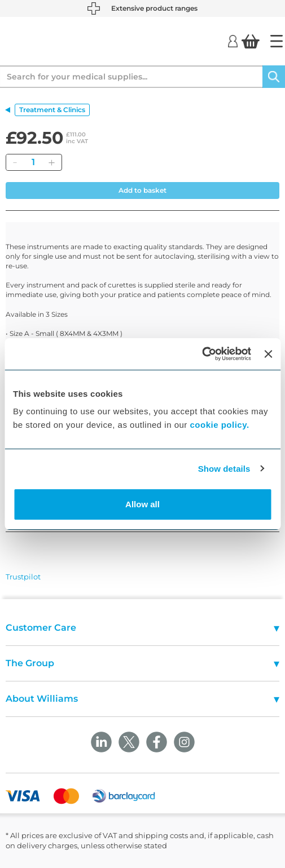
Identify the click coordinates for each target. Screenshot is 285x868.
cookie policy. (220, 425)
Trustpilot (23, 577)
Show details (224, 469)
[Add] (51, 162)
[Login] (233, 41)
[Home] (277, 41)
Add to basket (142, 190)
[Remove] (15, 162)
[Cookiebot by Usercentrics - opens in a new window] (202, 354)
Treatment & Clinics (52, 110)
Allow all (142, 504)
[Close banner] (268, 354)
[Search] (274, 77)
